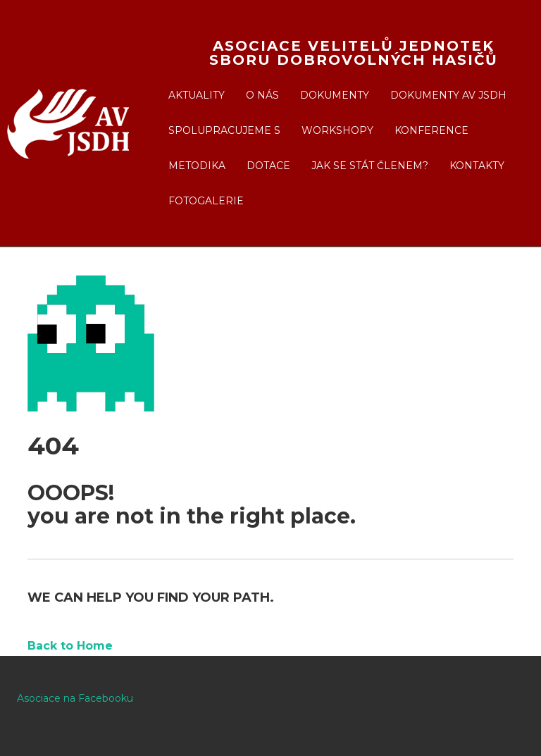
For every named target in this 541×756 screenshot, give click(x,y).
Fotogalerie (206, 201)
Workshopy (337, 130)
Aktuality (197, 95)
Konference (431, 130)
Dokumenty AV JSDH (448, 95)
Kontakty (477, 166)
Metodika (197, 166)
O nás (262, 95)
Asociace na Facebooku (75, 698)
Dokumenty (335, 95)
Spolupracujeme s (224, 130)
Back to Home (70, 646)
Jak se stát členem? (370, 166)
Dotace (268, 166)
